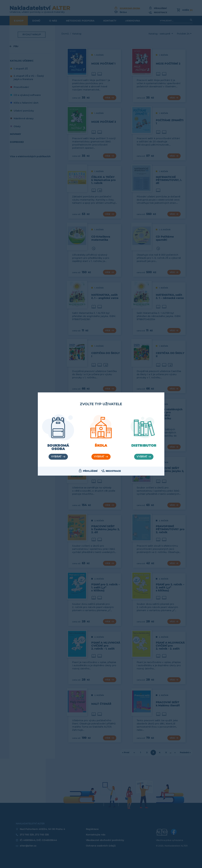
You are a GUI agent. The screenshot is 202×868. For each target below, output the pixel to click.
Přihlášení (90, 471)
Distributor (144, 445)
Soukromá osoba (58, 447)
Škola (101, 445)
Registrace (113, 471)
